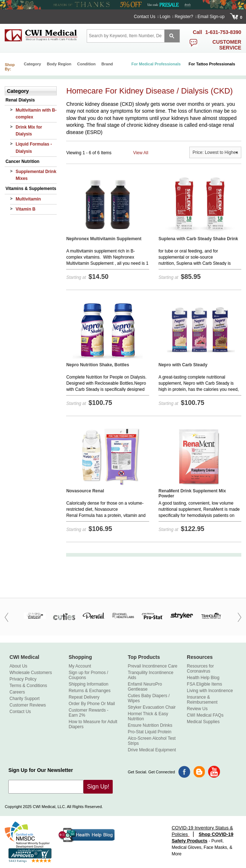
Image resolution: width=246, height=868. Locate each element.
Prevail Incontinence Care (153, 666)
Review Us (197, 709)
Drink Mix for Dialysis (29, 131)
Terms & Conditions (28, 686)
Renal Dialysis (20, 100)
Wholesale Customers (31, 673)
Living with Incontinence (210, 691)
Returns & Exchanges (90, 691)
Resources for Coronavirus (200, 669)
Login (165, 17)
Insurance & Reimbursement (202, 700)
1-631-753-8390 (223, 32)
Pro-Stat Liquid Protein (150, 732)
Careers (17, 692)
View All (141, 153)
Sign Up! (98, 787)
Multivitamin (28, 199)
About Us (18, 666)
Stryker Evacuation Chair (152, 707)
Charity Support (24, 699)
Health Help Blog (203, 678)
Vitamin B (25, 209)
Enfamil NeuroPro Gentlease (145, 687)
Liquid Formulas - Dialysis (34, 148)
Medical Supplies (203, 722)
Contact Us (145, 17)
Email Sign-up (211, 17)
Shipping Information (89, 684)
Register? (184, 17)
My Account (80, 666)
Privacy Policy (23, 679)
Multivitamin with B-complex (36, 114)
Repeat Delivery (84, 697)
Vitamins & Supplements (31, 189)
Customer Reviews (28, 705)
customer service (227, 45)
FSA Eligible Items (204, 684)
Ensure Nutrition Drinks (150, 725)
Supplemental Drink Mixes (36, 175)
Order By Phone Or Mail (92, 704)
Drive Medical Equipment (152, 750)
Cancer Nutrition (22, 161)
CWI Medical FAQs (205, 715)
